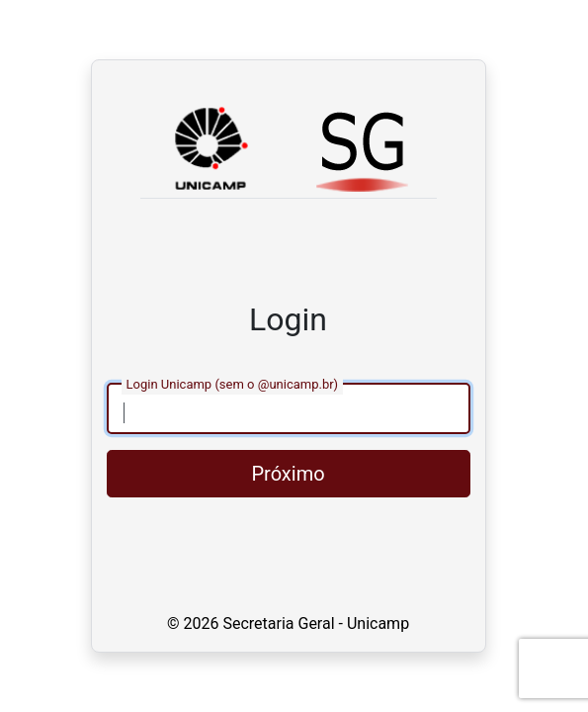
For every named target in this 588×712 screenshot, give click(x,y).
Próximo (288, 474)
